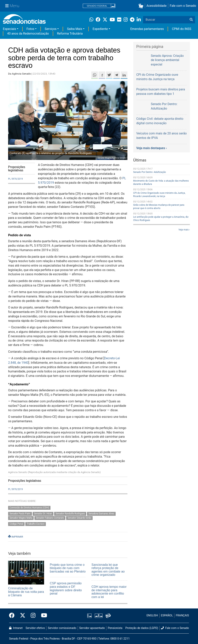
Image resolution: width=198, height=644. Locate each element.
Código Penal (16, 524)
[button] (142, 6)
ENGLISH (152, 616)
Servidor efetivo (35, 628)
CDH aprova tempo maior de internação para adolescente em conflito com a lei (109, 592)
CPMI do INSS (182, 29)
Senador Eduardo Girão (79, 518)
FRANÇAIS (182, 616)
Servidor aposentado (92, 628)
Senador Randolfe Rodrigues (70, 514)
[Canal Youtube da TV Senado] (43, 616)
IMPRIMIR (16, 537)
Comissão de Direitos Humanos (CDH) (29, 508)
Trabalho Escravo (36, 524)
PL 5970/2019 (15, 179)
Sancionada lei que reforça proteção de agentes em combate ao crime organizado (108, 570)
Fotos (30, 29)
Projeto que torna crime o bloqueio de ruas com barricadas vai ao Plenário (68, 568)
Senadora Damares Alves (101, 514)
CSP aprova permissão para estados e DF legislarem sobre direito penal (66, 588)
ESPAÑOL (167, 616)
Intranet (16, 628)
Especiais (9, 29)
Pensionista (115, 628)
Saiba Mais (75, 29)
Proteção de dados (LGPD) (142, 628)
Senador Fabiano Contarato (50, 518)
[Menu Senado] (12, 6)
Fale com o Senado (183, 6)
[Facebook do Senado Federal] (13, 616)
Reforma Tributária (70, 34)
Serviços (51, 29)
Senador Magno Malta (21, 518)
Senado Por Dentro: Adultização (150, 172)
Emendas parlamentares (147, 29)
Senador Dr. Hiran (43, 514)
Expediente (100, 29)
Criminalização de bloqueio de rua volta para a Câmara (26, 592)
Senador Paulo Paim (20, 514)
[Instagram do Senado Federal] (33, 616)
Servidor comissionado (62, 628)
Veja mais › (184, 230)
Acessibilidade (157, 6)
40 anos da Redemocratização (28, 34)
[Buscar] (191, 20)
